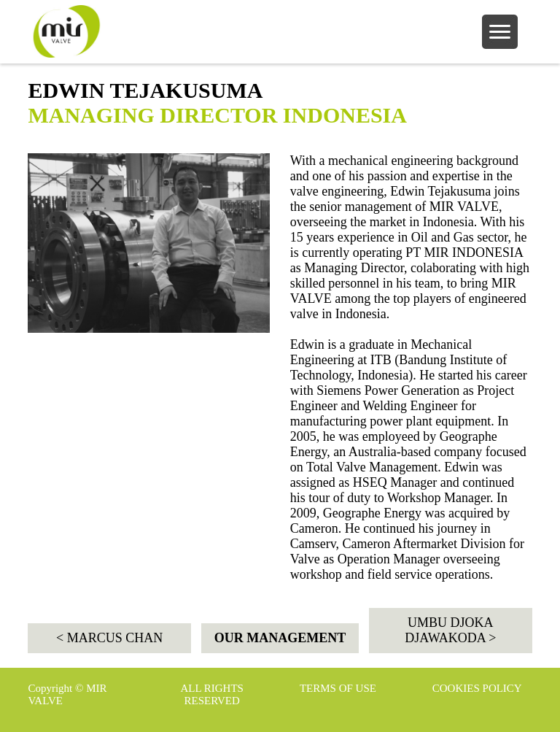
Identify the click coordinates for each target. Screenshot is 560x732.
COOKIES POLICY (477, 688)
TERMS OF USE (338, 688)
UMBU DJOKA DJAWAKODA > (450, 630)
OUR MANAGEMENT (280, 638)
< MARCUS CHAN (109, 638)
